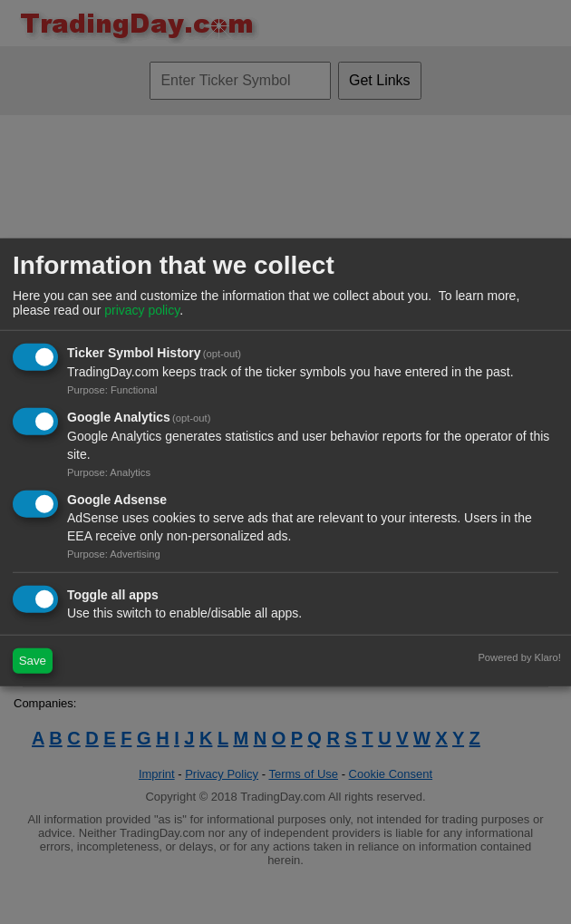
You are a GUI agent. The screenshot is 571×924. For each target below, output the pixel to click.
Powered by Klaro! (519, 657)
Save (33, 661)
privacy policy (142, 310)
